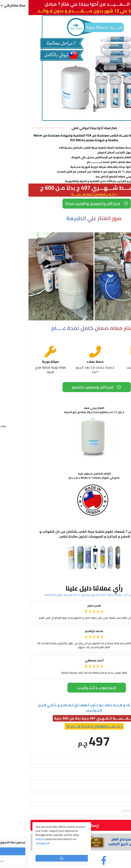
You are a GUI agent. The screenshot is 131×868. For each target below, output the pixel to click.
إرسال (65, 825)
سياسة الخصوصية (14, 841)
